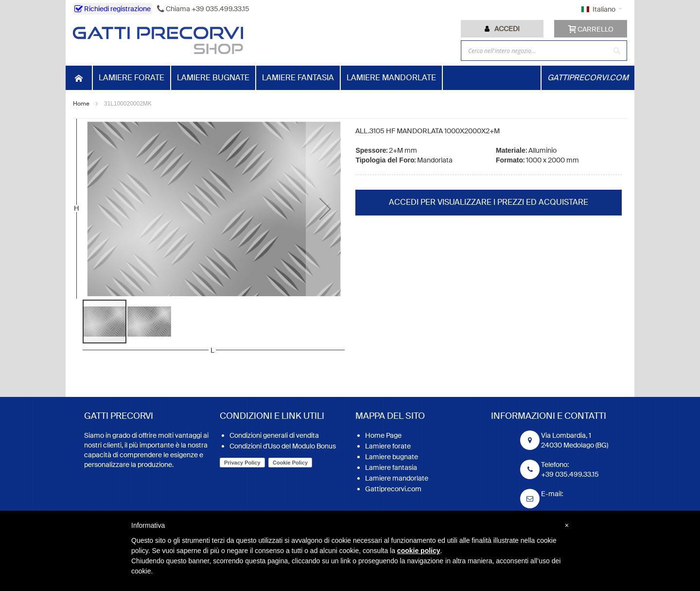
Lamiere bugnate (392, 457)
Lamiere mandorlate (397, 478)
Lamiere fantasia (391, 467)
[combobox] (544, 51)
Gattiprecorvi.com (393, 489)
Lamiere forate (388, 446)
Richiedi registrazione (113, 9)
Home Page (383, 435)
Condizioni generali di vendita (274, 435)
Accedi (507, 29)
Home (81, 104)
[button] (325, 209)
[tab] (502, 29)
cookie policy (419, 551)
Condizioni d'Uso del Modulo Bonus (283, 446)
